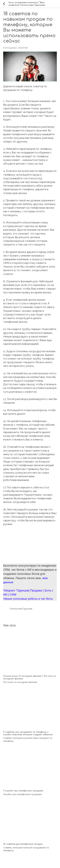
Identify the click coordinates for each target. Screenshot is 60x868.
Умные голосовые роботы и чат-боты (28, 599)
